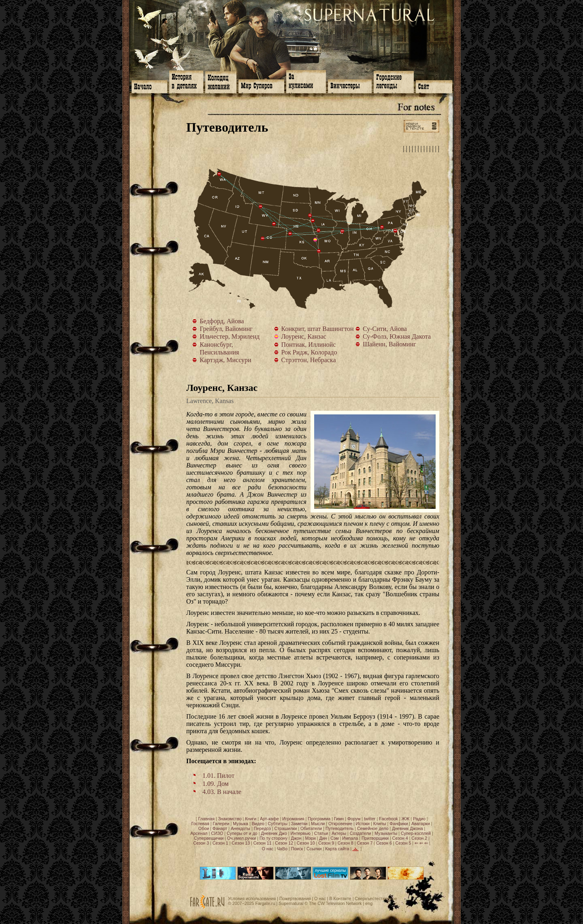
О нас (268, 848)
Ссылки (314, 848)
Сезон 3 (201, 843)
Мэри (310, 838)
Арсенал (199, 833)
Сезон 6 (384, 843)
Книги (251, 819)
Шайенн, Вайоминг (274, 224)
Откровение (340, 824)
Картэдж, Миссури (319, 251)
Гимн (339, 819)
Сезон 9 (326, 843)
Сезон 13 (241, 843)
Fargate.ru (265, 903)
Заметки (299, 824)
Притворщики (375, 838)
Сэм (334, 838)
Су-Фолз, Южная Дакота (310, 216)
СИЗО (217, 833)
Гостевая (200, 824)
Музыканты (386, 833)
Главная (206, 819)
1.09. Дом (216, 784)
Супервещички (209, 838)
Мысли (318, 824)
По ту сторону (273, 838)
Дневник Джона (407, 828)
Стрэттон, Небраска (290, 234)
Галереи (221, 824)
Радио (419, 819)
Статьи (321, 833)
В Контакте (340, 898)
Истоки (363, 824)
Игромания (293, 819)
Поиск (297, 848)
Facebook (388, 819)
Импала (350, 838)
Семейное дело (373, 828)
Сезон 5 (403, 843)
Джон (296, 838)
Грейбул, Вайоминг (261, 207)
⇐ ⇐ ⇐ (421, 843)
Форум (354, 819)
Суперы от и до (242, 833)
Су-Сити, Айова (313, 221)
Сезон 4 (400, 838)
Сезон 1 (220, 843)
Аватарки (421, 824)
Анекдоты (240, 828)
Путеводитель (339, 828)
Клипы (380, 824)
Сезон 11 (263, 843)
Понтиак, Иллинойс (343, 231)
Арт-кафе (269, 819)
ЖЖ (406, 819)
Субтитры (278, 824)
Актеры (339, 833)
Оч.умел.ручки (241, 838)
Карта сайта (337, 848)
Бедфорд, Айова (319, 230)
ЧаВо (282, 848)
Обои (204, 828)
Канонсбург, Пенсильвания (382, 227)
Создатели (361, 833)
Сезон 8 (346, 843)
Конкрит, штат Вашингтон (219, 174)
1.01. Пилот (218, 776)
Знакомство (230, 819)
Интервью (301, 833)
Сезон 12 (284, 843)
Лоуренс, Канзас (317, 241)
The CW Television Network (335, 903)
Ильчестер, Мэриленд (396, 231)
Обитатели (311, 828)
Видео (258, 824)
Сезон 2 (419, 838)
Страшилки (286, 828)
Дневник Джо (274, 833)
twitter (370, 819)
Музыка (240, 824)
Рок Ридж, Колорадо (263, 239)
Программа (319, 819)
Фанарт (220, 828)
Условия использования (252, 898)
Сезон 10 (306, 843)
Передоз (262, 828)
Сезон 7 (365, 843)
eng (369, 903)
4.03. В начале (222, 792)
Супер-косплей (416, 833)
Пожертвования (295, 898)
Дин (323, 838)
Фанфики (399, 824)
